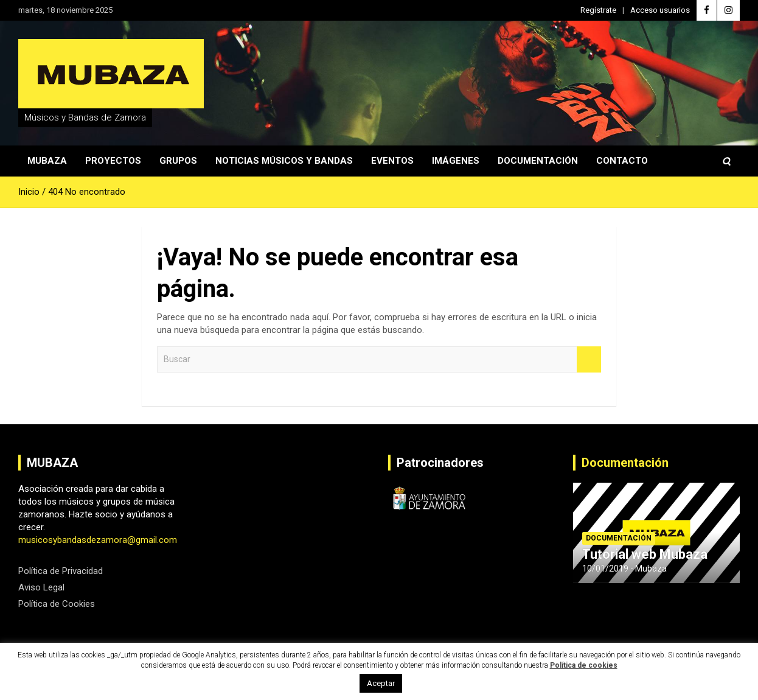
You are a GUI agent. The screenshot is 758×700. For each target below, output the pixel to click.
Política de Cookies (57, 604)
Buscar (589, 359)
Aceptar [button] (381, 683)
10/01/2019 (605, 569)
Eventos (392, 161)
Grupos (178, 161)
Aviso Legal (41, 587)
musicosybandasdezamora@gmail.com (98, 540)
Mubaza (47, 161)
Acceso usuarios (660, 10)
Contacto (622, 161)
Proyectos (113, 161)
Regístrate (598, 10)
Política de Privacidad (61, 571)
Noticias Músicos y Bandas (284, 161)
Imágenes (456, 161)
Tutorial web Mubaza (645, 554)
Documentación (538, 161)
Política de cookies (584, 665)
